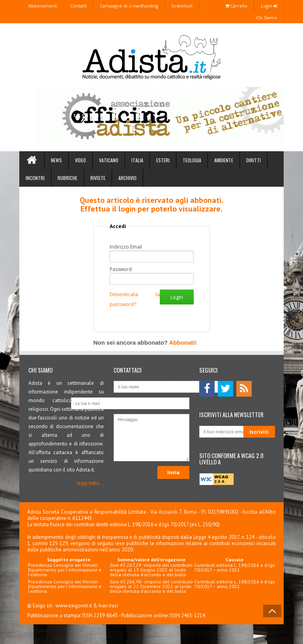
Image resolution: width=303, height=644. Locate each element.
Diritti (253, 160)
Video (80, 160)
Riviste (98, 178)
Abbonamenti (43, 6)
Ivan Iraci (108, 606)
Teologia (192, 160)
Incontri (35, 178)
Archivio (127, 178)
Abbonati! (183, 342)
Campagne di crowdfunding (129, 6)
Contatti (79, 6)
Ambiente (224, 160)
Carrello (236, 6)
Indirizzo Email (126, 247)
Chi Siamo (267, 18)
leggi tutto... (90, 483)
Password (121, 269)
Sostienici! (182, 6)
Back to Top (272, 611)
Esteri (163, 160)
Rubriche (67, 178)
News (56, 160)
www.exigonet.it (74, 606)
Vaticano (109, 160)
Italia (137, 160)
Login (269, 6)
